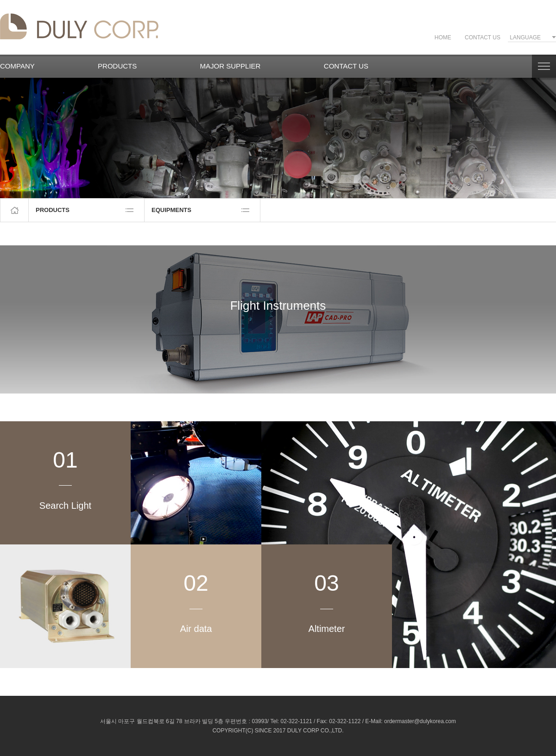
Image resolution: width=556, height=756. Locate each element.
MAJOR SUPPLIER (231, 66)
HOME (443, 37)
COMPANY (17, 66)
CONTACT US (483, 37)
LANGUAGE (525, 37)
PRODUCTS (117, 66)
